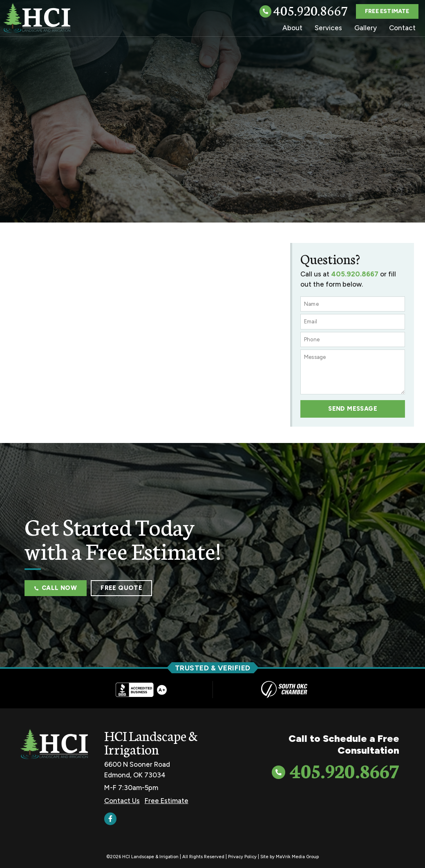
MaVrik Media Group (297, 856)
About (292, 28)
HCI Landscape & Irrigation (151, 742)
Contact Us (122, 800)
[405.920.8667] (265, 12)
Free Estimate (167, 800)
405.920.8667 (311, 10)
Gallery (366, 28)
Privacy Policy (242, 856)
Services (328, 28)
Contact (402, 28)
